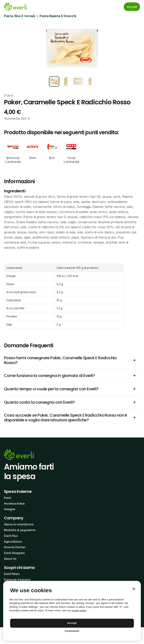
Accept (72, 623)
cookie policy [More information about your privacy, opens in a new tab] (79, 610)
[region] (72, 611)
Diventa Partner (15, 547)
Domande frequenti (17, 580)
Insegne (10, 509)
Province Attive (14, 504)
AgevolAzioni (13, 542)
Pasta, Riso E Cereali (19, 16)
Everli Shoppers (14, 553)
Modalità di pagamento (20, 530)
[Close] (134, 589)
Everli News (12, 574)
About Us (10, 559)
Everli (8, 498)
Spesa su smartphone (19, 524)
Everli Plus (11, 536)
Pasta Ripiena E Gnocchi (58, 16)
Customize (72, 631)
